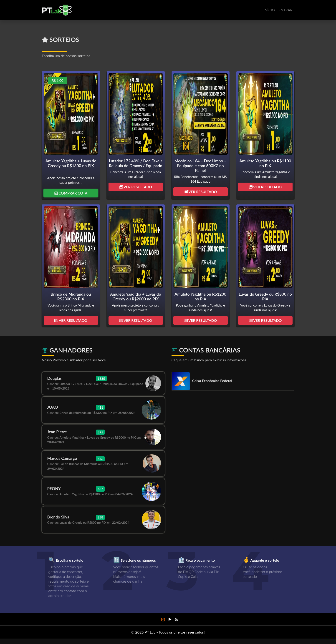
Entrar (285, 10)
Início (269, 10)
